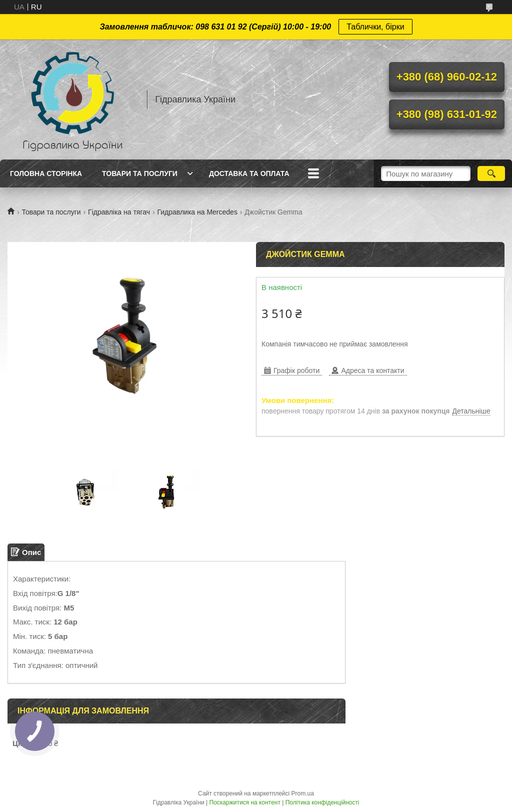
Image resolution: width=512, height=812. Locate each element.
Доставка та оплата (249, 173)
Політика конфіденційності (322, 802)
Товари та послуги (140, 173)
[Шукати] (491, 173)
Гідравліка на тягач (119, 212)
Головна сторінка (46, 173)
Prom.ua (303, 793)
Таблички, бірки (375, 27)
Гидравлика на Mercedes (197, 212)
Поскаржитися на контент (245, 802)
